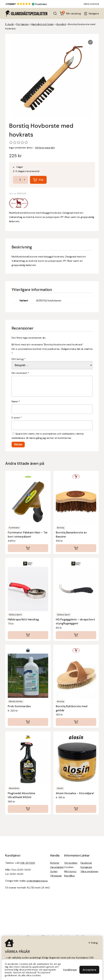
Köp (41, 180)
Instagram (86, 867)
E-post (17, 418)
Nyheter (55, 863)
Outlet (54, 871)
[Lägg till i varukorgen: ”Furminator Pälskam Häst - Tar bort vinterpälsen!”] (28, 548)
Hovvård (61, 24)
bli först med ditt (45, 148)
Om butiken (71, 863)
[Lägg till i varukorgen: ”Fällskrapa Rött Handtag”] (28, 635)
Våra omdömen (89, 871)
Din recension (20, 373)
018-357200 (28, 863)
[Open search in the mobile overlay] (55, 13)
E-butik (10, 24)
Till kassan (56, 876)
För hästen (22, 24)
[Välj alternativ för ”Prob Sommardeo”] (28, 722)
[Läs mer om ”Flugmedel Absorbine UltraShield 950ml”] (28, 809)
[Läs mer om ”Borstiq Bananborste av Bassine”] (76, 548)
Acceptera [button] (89, 970)
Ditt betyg (19, 359)
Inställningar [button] (70, 970)
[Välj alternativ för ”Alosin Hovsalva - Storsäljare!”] (76, 809)
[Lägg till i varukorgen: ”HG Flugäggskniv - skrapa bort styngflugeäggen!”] (76, 635)
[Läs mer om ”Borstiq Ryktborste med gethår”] (76, 722)
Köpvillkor (70, 876)
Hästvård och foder (42, 24)
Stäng (94, 943)
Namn (16, 401)
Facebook (86, 863)
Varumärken (57, 867)
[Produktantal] (20, 180)
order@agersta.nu (37, 881)
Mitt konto (70, 871)
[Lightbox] (90, 42)
